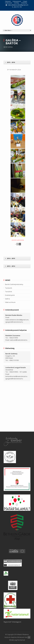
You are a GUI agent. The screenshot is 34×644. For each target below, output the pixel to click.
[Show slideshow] (18, 240)
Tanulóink (8, 292)
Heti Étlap (17, 3)
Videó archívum (10, 302)
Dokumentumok (17, 1)
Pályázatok (8, 1)
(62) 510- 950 (18, 7)
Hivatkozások (9, 3)
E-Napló (25, 1)
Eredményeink (10, 295)
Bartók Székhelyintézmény (14, 284)
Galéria (7, 299)
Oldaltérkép (24, 3)
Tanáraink (9, 288)
